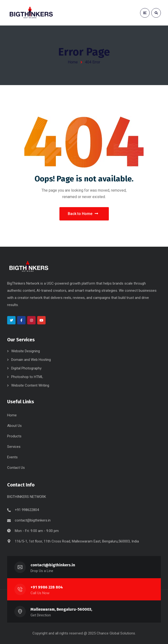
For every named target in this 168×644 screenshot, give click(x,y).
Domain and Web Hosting (31, 360)
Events (12, 457)
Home (73, 62)
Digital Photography (26, 368)
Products (14, 436)
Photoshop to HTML (27, 377)
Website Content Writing (30, 385)
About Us (14, 426)
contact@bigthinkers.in (33, 520)
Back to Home (83, 214)
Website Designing (26, 351)
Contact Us (16, 468)
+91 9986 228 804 (47, 587)
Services (14, 447)
